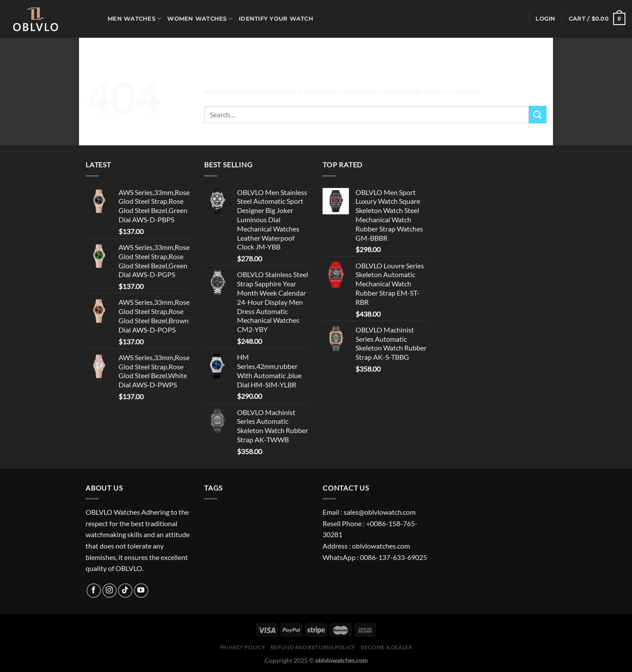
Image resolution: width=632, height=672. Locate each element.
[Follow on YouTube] (141, 591)
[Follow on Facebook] (94, 591)
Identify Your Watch (276, 19)
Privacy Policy (243, 647)
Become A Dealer (386, 647)
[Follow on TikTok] (125, 591)
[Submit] (538, 114)
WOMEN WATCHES (200, 19)
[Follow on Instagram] (110, 591)
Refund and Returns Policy (313, 647)
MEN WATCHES (134, 19)
